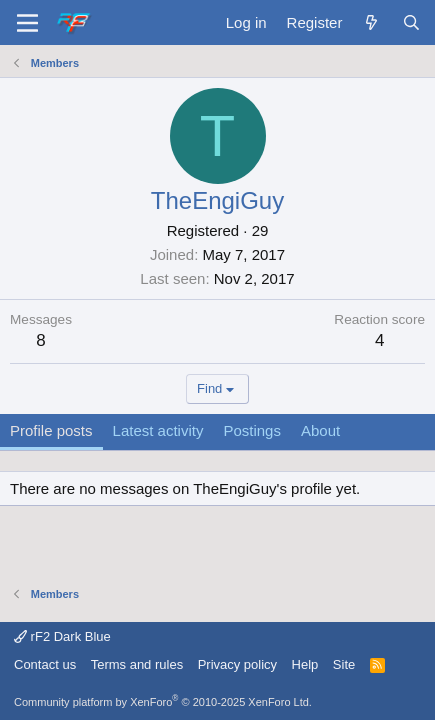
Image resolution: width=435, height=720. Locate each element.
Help (305, 664)
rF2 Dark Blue (62, 636)
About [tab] (320, 430)
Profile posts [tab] (51, 430)
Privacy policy (237, 664)
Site (344, 664)
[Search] (411, 22)
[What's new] (371, 22)
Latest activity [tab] (158, 430)
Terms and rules (137, 664)
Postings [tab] (252, 430)
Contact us (45, 664)
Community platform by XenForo (163, 702)
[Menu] (27, 23)
